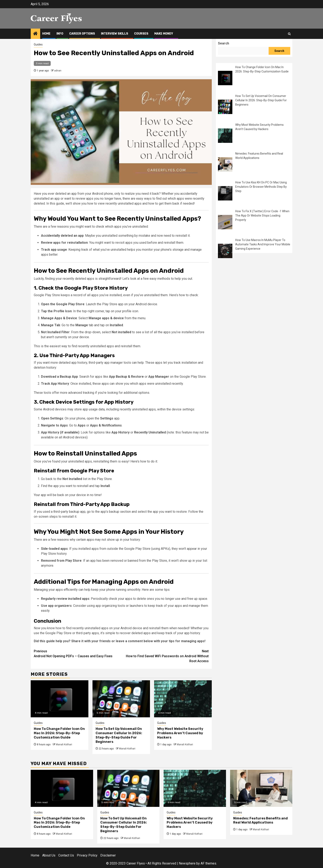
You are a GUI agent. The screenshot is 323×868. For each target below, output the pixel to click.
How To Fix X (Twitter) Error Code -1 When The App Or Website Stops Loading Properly (262, 216)
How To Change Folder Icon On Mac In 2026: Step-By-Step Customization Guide (59, 733)
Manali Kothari (64, 744)
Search (224, 43)
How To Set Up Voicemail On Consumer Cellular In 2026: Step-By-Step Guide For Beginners (119, 735)
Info (60, 34)
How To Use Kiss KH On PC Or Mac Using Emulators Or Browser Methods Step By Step (261, 187)
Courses (141, 34)
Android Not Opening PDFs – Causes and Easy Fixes (78, 653)
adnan (58, 71)
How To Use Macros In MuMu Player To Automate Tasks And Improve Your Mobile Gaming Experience (263, 244)
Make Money (164, 34)
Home (46, 34)
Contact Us (66, 855)
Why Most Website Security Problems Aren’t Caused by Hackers (180, 733)
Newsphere (187, 863)
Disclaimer (108, 855)
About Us (49, 855)
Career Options (82, 34)
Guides (38, 44)
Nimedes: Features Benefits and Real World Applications (260, 820)
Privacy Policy (87, 855)
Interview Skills (115, 34)
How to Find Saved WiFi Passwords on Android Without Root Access (165, 656)
